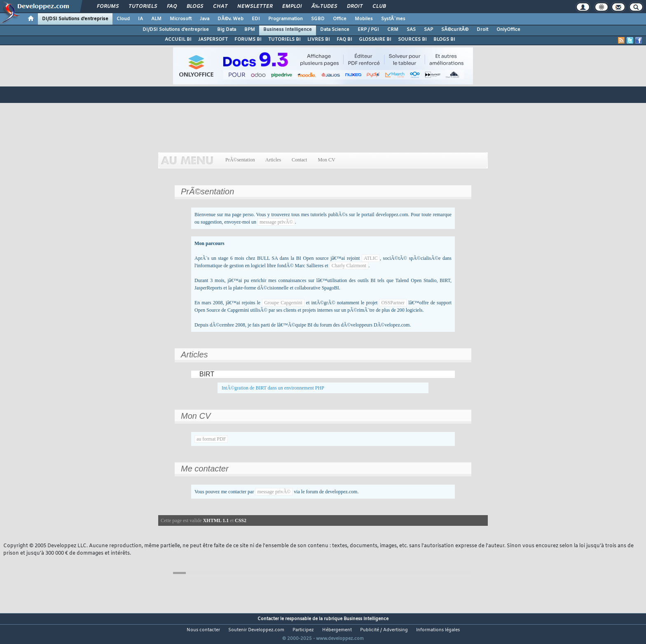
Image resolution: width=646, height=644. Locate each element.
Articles (273, 160)
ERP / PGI (368, 30)
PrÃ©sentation (240, 160)
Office (340, 19)
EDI (256, 19)
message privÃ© (276, 222)
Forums (108, 7)
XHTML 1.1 (216, 520)
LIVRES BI (319, 40)
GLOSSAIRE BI (375, 40)
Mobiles (364, 19)
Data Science (335, 30)
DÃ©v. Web (231, 19)
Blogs (195, 7)
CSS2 (241, 520)
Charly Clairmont (349, 266)
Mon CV (326, 160)
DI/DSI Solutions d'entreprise (75, 19)
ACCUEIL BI (178, 40)
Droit (355, 7)
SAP (428, 30)
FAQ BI (344, 40)
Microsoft (181, 19)
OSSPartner (393, 303)
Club (379, 7)
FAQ (172, 7)
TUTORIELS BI (284, 40)
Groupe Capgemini (283, 303)
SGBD (318, 19)
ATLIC (371, 258)
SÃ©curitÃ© (455, 30)
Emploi (292, 7)
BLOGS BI (444, 40)
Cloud (123, 19)
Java (205, 19)
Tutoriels (143, 7)
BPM (250, 30)
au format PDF (211, 439)
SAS (411, 30)
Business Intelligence (288, 30)
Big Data (227, 30)
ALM (156, 19)
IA (140, 19)
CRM (393, 30)
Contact (299, 160)
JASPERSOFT (213, 40)
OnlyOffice (508, 30)
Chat (220, 7)
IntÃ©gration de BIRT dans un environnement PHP (273, 388)
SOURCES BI (412, 40)
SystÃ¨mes (393, 19)
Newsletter (255, 7)
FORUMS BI (248, 40)
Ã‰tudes (324, 7)
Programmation (286, 19)
